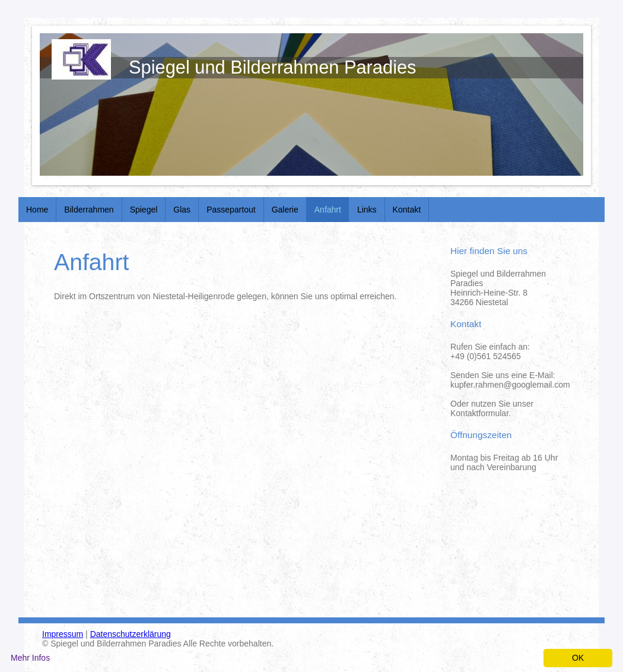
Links (367, 210)
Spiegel (144, 210)
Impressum (63, 634)
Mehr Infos (30, 658)
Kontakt (407, 210)
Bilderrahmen (89, 210)
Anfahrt (328, 210)
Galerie (285, 210)
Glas (182, 210)
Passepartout (231, 210)
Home (37, 210)
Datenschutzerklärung (131, 634)
